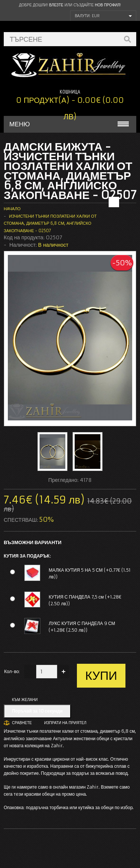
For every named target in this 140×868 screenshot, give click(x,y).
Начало (12, 209)
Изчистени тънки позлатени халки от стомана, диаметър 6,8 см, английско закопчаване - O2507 (50, 223)
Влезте (56, 5)
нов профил (107, 5)
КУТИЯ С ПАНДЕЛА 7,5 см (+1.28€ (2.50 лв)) (85, 600)
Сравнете (22, 723)
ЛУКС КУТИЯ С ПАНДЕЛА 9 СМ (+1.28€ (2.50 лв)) (82, 627)
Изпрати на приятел (65, 723)
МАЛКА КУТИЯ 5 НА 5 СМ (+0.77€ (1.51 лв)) (90, 573)
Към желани (25, 700)
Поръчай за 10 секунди (37, 711)
